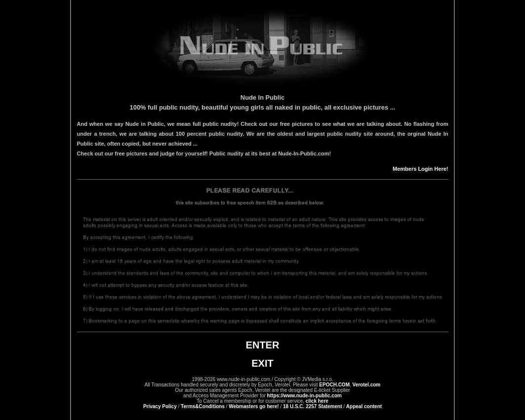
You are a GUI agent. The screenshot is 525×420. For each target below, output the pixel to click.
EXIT (262, 363)
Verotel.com (367, 385)
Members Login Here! (420, 169)
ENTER (263, 345)
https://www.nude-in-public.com (304, 396)
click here (317, 401)
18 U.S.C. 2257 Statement (313, 406)
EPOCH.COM (334, 385)
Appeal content (364, 406)
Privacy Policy (160, 406)
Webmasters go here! (254, 406)
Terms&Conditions (203, 406)
